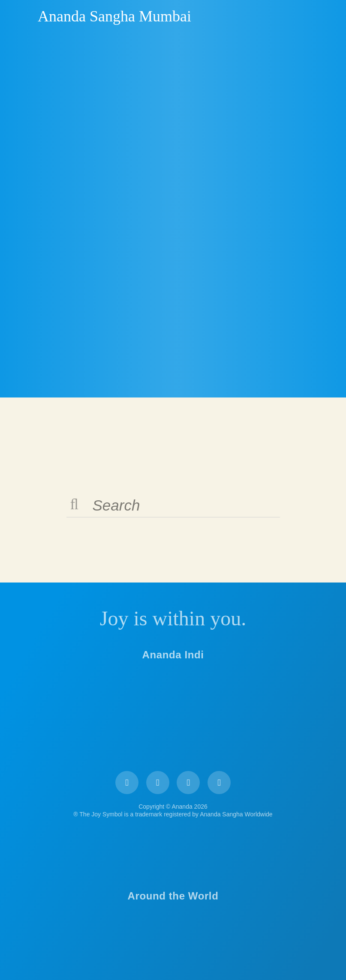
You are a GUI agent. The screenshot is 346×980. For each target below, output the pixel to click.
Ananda (23, 16)
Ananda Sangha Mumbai (114, 16)
